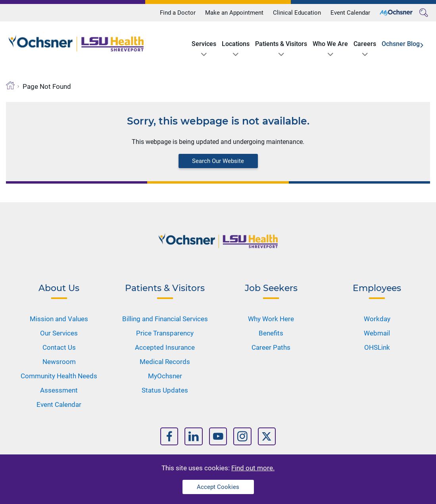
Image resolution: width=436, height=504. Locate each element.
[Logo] (76, 43)
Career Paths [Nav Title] (271, 347)
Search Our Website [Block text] (218, 161)
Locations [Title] (236, 44)
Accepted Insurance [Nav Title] (165, 347)
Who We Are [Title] (330, 44)
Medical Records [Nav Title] (165, 362)
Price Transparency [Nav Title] (165, 333)
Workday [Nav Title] (377, 319)
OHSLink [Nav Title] (377, 347)
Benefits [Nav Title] (271, 333)
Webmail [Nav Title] (377, 333)
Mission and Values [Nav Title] (59, 319)
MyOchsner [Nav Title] (165, 376)
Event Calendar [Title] (350, 13)
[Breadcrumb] (10, 85)
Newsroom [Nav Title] (59, 362)
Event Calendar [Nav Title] (59, 404)
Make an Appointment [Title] (234, 13)
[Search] (424, 13)
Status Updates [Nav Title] (165, 390)
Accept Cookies (218, 487)
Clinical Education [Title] (297, 13)
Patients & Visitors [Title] (281, 44)
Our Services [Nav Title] (59, 333)
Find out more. (253, 468)
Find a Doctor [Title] (178, 13)
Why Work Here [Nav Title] (271, 319)
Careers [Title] (365, 44)
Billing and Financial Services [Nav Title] (165, 319)
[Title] (396, 13)
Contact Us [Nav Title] (59, 347)
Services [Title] (204, 44)
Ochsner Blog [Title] (401, 44)
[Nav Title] (169, 436)
